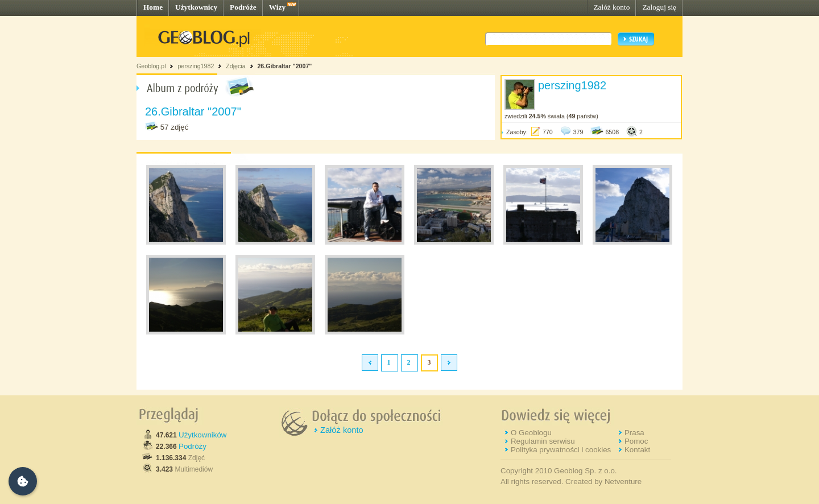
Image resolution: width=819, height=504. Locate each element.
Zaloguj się (659, 7)
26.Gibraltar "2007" (284, 66)
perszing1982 (196, 66)
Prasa (634, 433)
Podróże (243, 7)
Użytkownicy (196, 7)
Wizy (277, 7)
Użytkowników (202, 435)
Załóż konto (611, 7)
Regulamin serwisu (543, 441)
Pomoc (636, 441)
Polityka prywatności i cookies (561, 450)
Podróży (193, 446)
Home (153, 7)
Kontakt (637, 450)
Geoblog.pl (151, 66)
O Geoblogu (531, 433)
